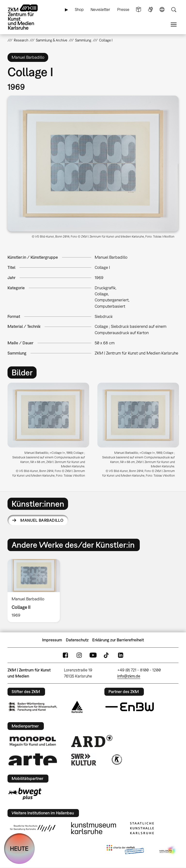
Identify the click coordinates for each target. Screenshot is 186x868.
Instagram (79, 655)
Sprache (162, 10)
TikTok (107, 655)
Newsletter (100, 9)
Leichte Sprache (139, 10)
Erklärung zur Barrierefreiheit (118, 640)
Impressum (52, 640)
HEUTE (19, 848)
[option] (48, 432)
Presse (123, 9)
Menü (174, 25)
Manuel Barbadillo (42, 520)
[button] (93, 164)
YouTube (93, 655)
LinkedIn (121, 655)
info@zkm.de (129, 676)
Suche (174, 10)
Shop (79, 9)
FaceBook (65, 655)
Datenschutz (77, 640)
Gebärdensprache (150, 10)
